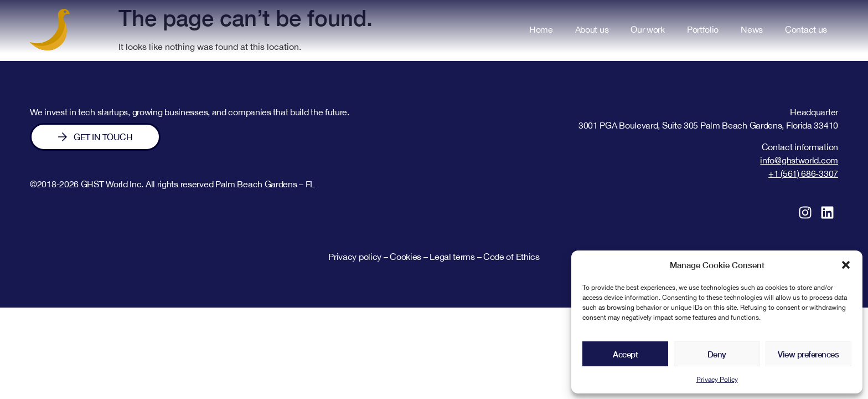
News (752, 29)
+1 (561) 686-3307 (803, 173)
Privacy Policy (717, 380)
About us (592, 29)
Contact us (806, 29)
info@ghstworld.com (799, 160)
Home (541, 29)
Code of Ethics (512, 257)
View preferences (808, 354)
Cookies (405, 257)
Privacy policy (355, 257)
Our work (648, 29)
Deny (717, 354)
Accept (625, 354)
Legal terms (453, 257)
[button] (846, 265)
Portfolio (703, 29)
